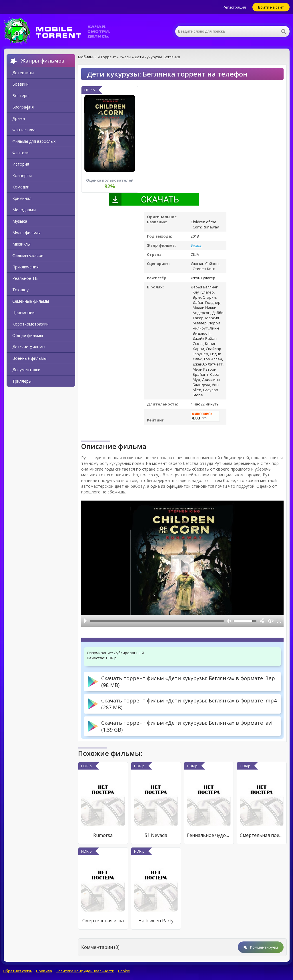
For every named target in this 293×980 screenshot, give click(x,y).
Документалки (26, 370)
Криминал (22, 198)
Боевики (20, 84)
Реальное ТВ (25, 278)
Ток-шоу (20, 290)
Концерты (22, 175)
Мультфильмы (26, 233)
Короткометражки (30, 324)
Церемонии (23, 313)
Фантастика (24, 130)
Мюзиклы (21, 244)
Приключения (25, 267)
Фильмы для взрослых (34, 141)
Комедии (21, 187)
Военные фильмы (29, 358)
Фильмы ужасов (28, 255)
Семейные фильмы (31, 301)
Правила (44, 971)
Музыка (20, 221)
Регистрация (234, 7)
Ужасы (197, 245)
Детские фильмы (29, 347)
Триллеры (22, 381)
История (21, 164)
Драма (19, 118)
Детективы (23, 73)
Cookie (124, 971)
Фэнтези (20, 153)
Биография (23, 107)
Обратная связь (18, 971)
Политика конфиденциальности (85, 971)
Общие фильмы (28, 335)
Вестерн (20, 96)
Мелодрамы (24, 210)
